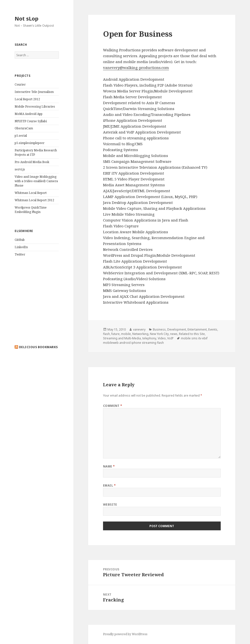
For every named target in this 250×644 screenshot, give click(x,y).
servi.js (20, 169)
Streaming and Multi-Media (122, 338)
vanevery (139, 329)
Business (159, 329)
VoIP (170, 338)
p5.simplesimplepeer (30, 143)
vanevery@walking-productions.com (136, 67)
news (174, 334)
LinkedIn (21, 247)
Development (177, 329)
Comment (113, 406)
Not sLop (26, 18)
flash (106, 334)
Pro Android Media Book (32, 162)
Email (109, 485)
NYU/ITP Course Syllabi (31, 121)
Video (162, 338)
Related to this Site (192, 334)
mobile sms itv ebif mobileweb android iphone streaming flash (155, 340)
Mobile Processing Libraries (35, 106)
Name (109, 466)
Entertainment (197, 329)
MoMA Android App (29, 114)
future (115, 334)
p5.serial (21, 136)
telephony (149, 338)
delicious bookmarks (38, 347)
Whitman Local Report (31, 193)
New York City (159, 334)
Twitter (20, 254)
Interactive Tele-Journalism (34, 92)
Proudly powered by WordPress (125, 634)
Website (110, 505)
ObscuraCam (24, 128)
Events (213, 329)
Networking (140, 334)
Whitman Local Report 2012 (34, 200)
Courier (20, 84)
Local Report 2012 (27, 99)
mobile (126, 334)
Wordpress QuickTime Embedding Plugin (31, 210)
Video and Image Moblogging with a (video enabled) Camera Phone (36, 181)
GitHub (20, 240)
